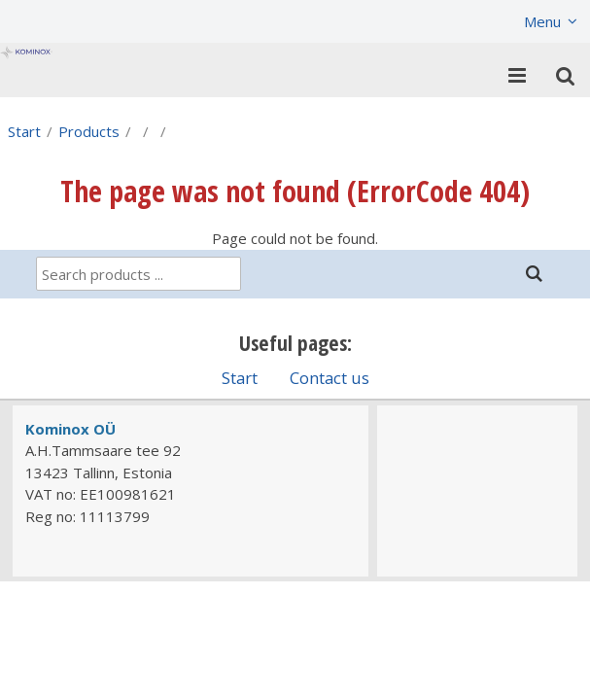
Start (24, 131)
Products (89, 131)
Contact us (330, 378)
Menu (542, 21)
